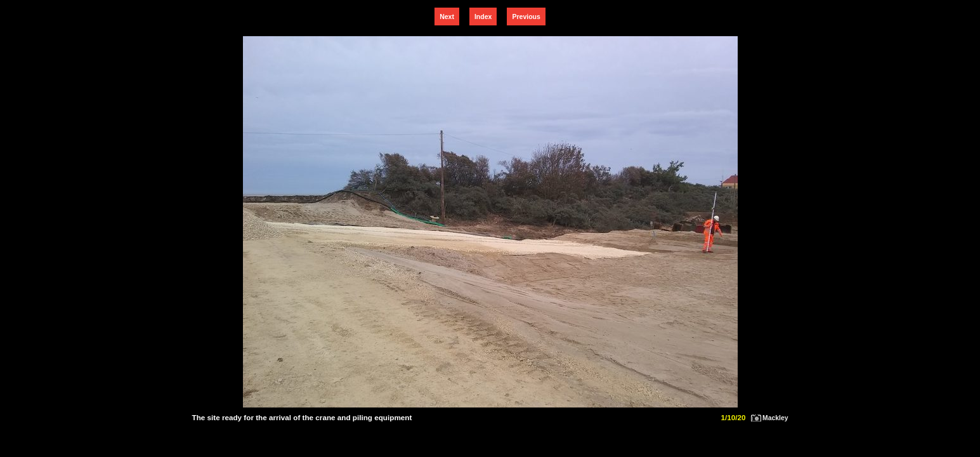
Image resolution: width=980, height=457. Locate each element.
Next (447, 17)
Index (483, 17)
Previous (526, 17)
